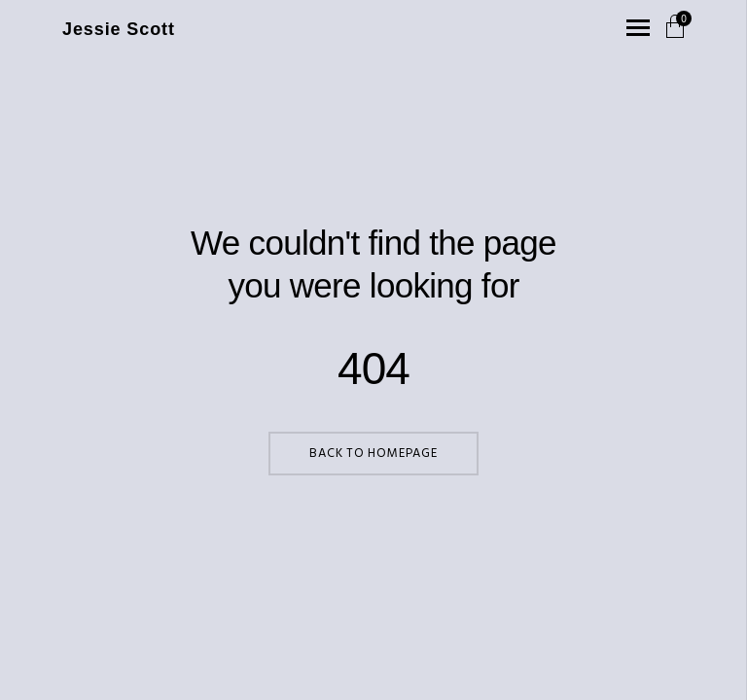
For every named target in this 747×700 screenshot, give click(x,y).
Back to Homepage (373, 454)
